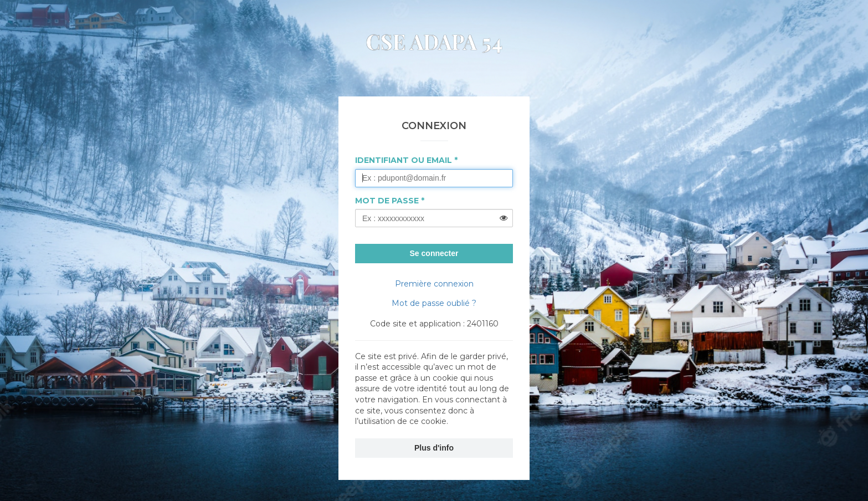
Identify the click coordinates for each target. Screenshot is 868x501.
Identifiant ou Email (404, 160)
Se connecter (434, 253)
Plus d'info (434, 448)
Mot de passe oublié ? (434, 303)
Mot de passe (387, 201)
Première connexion (434, 284)
